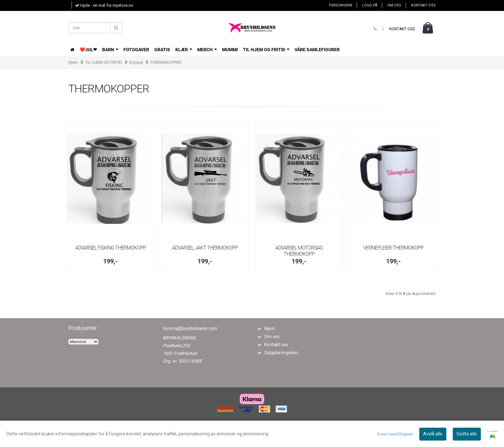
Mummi (230, 50)
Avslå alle (433, 434)
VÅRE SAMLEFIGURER (317, 50)
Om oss (394, 5)
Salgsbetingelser (281, 353)
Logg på (370, 5)
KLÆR (184, 50)
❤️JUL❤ (88, 50)
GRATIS (162, 50)
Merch (207, 50)
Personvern (341, 5)
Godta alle (467, 434)
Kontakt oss (423, 5)
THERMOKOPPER (166, 62)
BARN (110, 50)
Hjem (73, 62)
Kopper (136, 62)
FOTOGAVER (136, 50)
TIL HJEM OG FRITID (266, 50)
